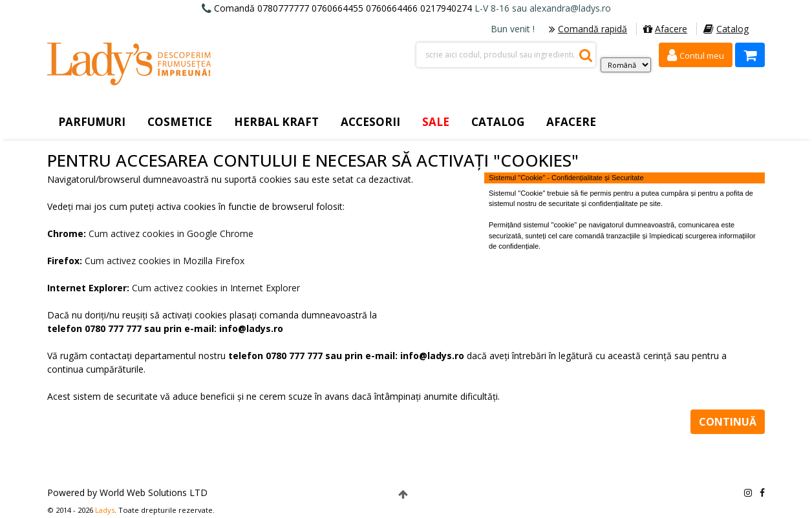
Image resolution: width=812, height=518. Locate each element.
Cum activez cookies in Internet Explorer (216, 288)
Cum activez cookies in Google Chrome (171, 233)
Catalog (726, 29)
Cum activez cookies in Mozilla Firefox (165, 261)
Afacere (665, 29)
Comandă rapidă (588, 29)
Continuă (728, 422)
